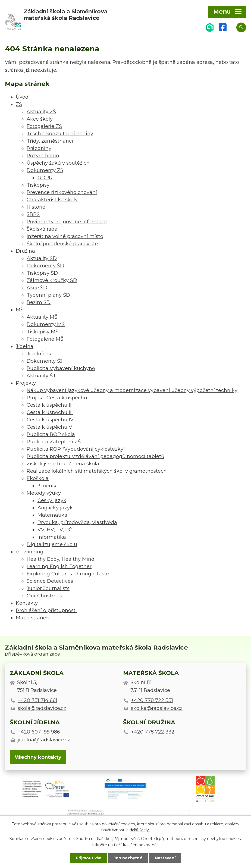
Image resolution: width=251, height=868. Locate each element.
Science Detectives (50, 581)
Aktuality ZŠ (41, 112)
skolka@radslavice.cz (157, 708)
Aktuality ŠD (42, 258)
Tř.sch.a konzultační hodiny (60, 134)
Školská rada (42, 229)
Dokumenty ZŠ (45, 170)
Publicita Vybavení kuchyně (61, 368)
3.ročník (47, 486)
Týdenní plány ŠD (48, 295)
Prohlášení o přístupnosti (46, 610)
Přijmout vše (89, 858)
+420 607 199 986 (39, 732)
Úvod (22, 97)
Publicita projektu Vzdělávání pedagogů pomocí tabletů (95, 456)
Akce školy (40, 119)
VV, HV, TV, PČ (55, 530)
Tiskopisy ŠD (42, 273)
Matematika (52, 515)
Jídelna (25, 346)
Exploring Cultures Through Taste (68, 574)
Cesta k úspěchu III (50, 412)
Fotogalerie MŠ (45, 339)
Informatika (52, 537)
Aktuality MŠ (42, 317)
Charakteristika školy (52, 200)
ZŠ (19, 104)
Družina (25, 251)
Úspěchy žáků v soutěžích (58, 163)
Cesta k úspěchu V (49, 427)
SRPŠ (33, 214)
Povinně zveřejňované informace (67, 222)
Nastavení (165, 858)
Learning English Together (59, 566)
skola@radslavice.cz (42, 708)
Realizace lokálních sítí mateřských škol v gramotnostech (97, 471)
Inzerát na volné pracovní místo (65, 236)
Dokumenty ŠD (45, 266)
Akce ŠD (37, 288)
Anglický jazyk (55, 508)
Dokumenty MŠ (46, 324)
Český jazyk (52, 500)
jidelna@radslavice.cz (44, 740)
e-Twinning (30, 552)
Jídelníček (39, 354)
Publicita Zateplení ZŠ (54, 442)
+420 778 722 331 (152, 700)
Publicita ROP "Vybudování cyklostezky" (76, 449)
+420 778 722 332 (153, 732)
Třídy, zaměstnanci (50, 141)
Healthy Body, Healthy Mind (61, 559)
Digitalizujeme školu (52, 544)
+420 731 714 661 (37, 700)
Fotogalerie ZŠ (44, 126)
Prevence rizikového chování (62, 192)
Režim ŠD (39, 302)
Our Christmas (44, 596)
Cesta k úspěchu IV (50, 420)
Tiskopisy (38, 185)
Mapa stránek (32, 618)
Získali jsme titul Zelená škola (63, 464)
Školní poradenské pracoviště (62, 244)
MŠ (20, 310)
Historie (36, 207)
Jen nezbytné (128, 858)
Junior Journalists (48, 588)
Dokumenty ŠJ (45, 361)
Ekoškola (38, 478)
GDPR (45, 178)
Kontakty (27, 603)
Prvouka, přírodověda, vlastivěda (77, 522)
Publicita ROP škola (51, 434)
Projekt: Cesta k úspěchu (57, 398)
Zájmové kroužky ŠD (52, 280)
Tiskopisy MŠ (43, 332)
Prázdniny (39, 148)
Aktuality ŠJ (41, 376)
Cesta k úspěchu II (49, 405)
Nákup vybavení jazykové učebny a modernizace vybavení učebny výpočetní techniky (132, 390)
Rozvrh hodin (43, 156)
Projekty (26, 383)
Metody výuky (44, 493)
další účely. (140, 830)
